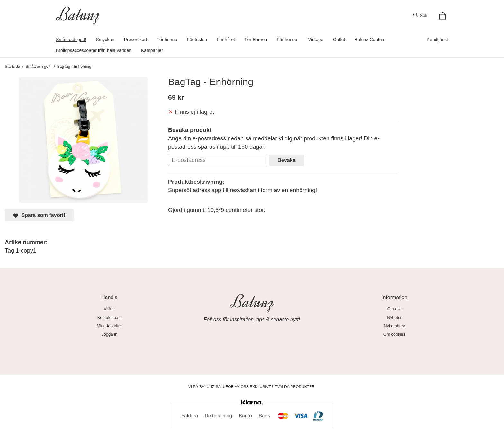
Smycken (105, 40)
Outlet (339, 40)
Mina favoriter (109, 326)
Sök (420, 15)
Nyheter (394, 318)
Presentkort (136, 40)
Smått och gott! (71, 40)
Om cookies (395, 334)
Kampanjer (152, 50)
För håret (226, 40)
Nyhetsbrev (394, 326)
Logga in (109, 334)
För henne (167, 40)
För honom (288, 40)
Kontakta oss (109, 318)
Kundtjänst (437, 40)
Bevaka (287, 160)
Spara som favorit (39, 215)
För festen (197, 40)
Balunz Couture (370, 40)
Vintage (316, 40)
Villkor (109, 309)
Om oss (395, 309)
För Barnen (256, 40)
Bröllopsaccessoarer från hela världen (94, 50)
